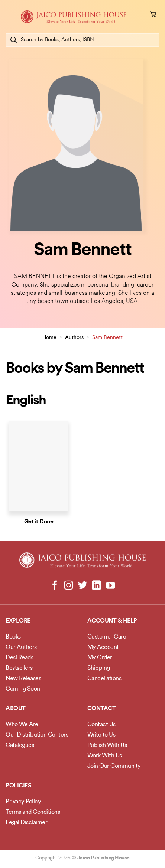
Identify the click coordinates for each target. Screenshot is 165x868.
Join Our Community (114, 766)
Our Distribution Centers (37, 735)
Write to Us (101, 735)
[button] (10, 17)
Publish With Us (107, 745)
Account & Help (112, 621)
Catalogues (20, 745)
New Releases (23, 679)
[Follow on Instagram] (69, 586)
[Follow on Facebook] (55, 586)
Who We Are (22, 725)
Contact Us (101, 725)
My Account (103, 647)
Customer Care (107, 637)
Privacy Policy (23, 802)
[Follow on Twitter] (83, 586)
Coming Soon (23, 689)
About (16, 709)
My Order (100, 658)
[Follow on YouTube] (110, 586)
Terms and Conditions (33, 812)
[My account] (143, 15)
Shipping (99, 668)
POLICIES (18, 786)
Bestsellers (19, 668)
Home (49, 338)
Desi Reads (19, 658)
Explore (18, 621)
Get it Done (39, 522)
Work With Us (105, 756)
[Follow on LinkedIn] (96, 586)
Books (13, 637)
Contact (102, 709)
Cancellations (104, 679)
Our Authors (21, 647)
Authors (74, 338)
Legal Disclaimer (26, 823)
